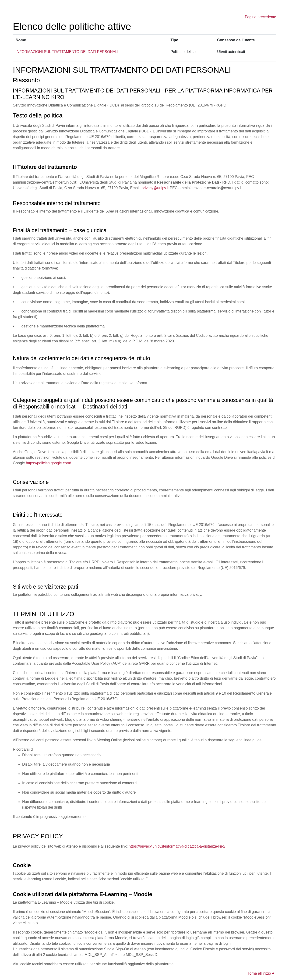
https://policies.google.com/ (48, 463)
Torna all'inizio (261, 973)
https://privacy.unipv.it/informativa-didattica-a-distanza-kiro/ (177, 846)
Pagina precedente (261, 17)
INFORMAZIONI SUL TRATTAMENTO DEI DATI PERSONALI (67, 52)
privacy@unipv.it (155, 188)
